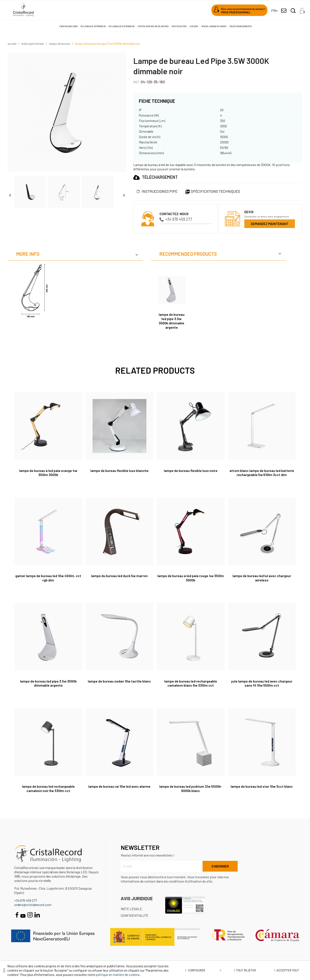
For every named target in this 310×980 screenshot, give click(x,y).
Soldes (194, 26)
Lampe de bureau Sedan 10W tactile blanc (119, 681)
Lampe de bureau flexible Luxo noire (191, 471)
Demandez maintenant (270, 224)
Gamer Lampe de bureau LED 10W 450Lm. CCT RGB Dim (48, 578)
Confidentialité (135, 915)
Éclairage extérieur (122, 26)
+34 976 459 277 (176, 219)
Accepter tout (287, 970)
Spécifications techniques (212, 191)
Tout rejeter (245, 970)
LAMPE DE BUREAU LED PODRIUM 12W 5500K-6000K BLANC (191, 788)
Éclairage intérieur (93, 26)
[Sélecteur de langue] (274, 11)
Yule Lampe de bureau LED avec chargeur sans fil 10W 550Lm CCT (262, 683)
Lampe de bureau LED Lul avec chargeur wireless (262, 578)
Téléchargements (240, 26)
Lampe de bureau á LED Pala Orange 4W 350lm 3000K (48, 473)
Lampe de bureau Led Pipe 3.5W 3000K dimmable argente (172, 321)
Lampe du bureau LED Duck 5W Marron (119, 576)
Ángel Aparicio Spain (214, 26)
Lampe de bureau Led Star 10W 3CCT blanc (262, 786)
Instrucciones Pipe (160, 191)
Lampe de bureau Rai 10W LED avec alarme (119, 786)
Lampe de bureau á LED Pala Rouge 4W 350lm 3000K (191, 578)
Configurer (203, 970)
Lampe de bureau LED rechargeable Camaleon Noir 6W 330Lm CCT (48, 788)
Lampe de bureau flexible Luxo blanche (119, 471)
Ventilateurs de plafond (153, 26)
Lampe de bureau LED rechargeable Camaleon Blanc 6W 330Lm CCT (191, 683)
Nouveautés (179, 26)
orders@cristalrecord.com (33, 905)
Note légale (131, 909)
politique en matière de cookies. (118, 975)
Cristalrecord (69, 26)
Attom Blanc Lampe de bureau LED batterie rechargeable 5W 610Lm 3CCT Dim (262, 473)
